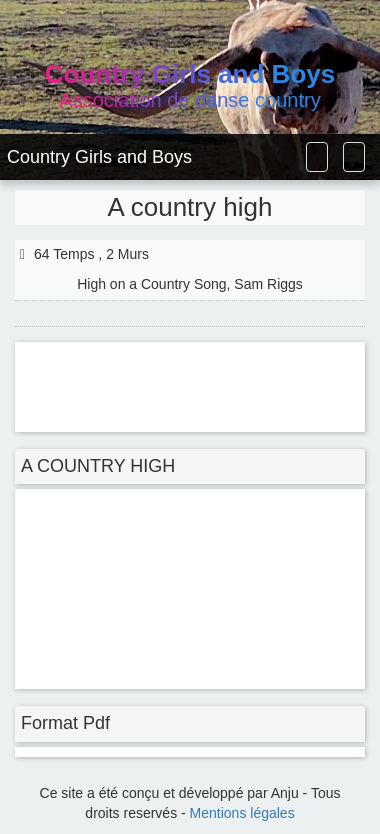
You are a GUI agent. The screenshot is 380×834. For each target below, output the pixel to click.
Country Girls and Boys (99, 157)
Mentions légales (242, 813)
